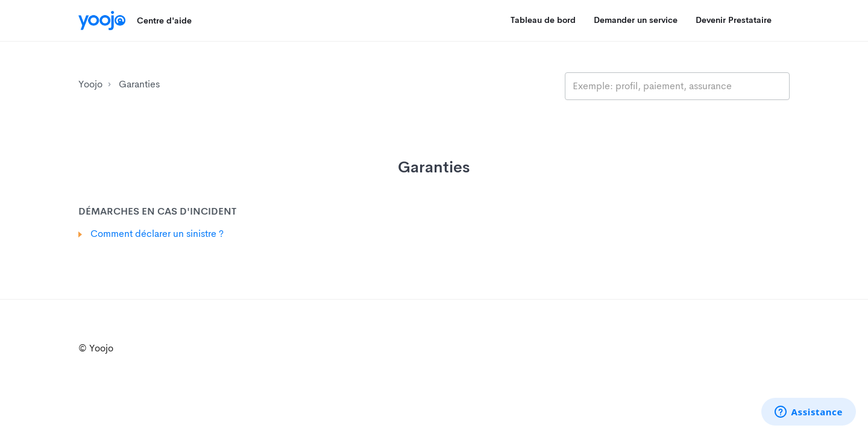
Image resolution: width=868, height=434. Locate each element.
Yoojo (90, 84)
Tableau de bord (543, 20)
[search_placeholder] (677, 86)
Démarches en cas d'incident (157, 211)
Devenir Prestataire (734, 20)
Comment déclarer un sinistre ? (157, 234)
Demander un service (636, 20)
